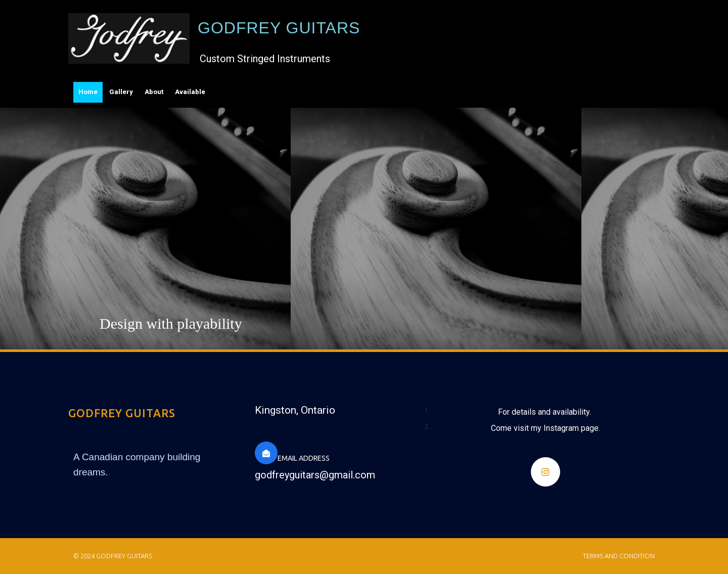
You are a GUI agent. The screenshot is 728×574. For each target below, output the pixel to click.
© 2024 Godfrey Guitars (113, 556)
